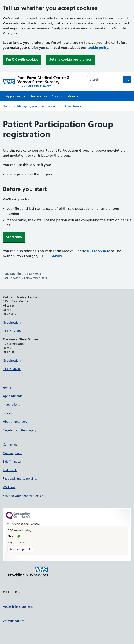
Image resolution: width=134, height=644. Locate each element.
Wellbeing (10, 487)
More (73, 96)
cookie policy (98, 48)
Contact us (10, 444)
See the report (18, 549)
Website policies (14, 621)
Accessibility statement (18, 607)
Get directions (12, 322)
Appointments (16, 96)
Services (57, 96)
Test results (10, 470)
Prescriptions (39, 96)
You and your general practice (23, 496)
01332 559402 (99, 251)
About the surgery (15, 422)
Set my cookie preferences (70, 59)
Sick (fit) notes (12, 462)
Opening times (13, 453)
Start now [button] (14, 237)
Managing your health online (37, 106)
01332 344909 (51, 256)
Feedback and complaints (20, 479)
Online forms (72, 106)
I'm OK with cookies (22, 59)
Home (7, 106)
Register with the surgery (20, 430)
